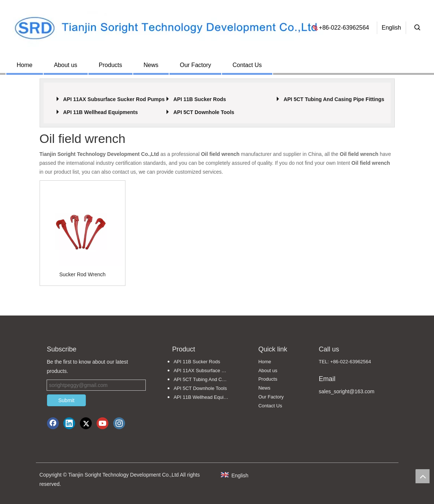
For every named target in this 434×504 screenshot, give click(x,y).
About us (66, 65)
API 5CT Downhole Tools (204, 112)
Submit (67, 400)
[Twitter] (86, 423)
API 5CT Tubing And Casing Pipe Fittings (334, 99)
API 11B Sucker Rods (199, 99)
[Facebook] (53, 423)
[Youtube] (102, 423)
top (423, 476)
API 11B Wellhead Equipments (100, 112)
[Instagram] (119, 423)
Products (110, 65)
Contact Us (247, 65)
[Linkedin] (69, 423)
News (151, 65)
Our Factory (195, 65)
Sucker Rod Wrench (82, 274)
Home (25, 65)
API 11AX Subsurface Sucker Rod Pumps (114, 99)
